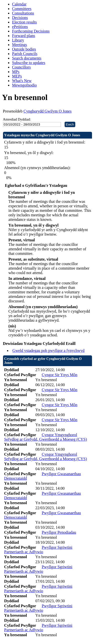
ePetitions (20, 27)
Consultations (23, 13)
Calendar (19, 4)
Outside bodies (24, 49)
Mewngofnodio (24, 85)
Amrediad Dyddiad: (17, 119)
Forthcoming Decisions (31, 31)
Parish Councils (25, 54)
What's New (22, 81)
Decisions (20, 18)
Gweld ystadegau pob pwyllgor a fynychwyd (49, 351)
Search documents (27, 58)
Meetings (20, 45)
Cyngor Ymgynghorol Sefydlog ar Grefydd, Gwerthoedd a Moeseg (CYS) (46, 437)
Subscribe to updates (29, 63)
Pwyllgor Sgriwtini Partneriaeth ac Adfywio (38, 550)
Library (18, 40)
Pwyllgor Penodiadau (59, 532)
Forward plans (24, 36)
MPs (16, 72)
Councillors (21, 67)
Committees (22, 9)
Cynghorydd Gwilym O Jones (48, 111)
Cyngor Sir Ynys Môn (60, 375)
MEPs (17, 76)
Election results (24, 22)
